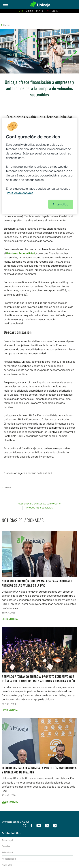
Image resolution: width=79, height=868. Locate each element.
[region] (39, 166)
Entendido (61, 204)
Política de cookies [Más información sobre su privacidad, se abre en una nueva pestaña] (20, 193)
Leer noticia (10, 619)
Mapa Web (7, 865)
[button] (5, 25)
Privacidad (7, 852)
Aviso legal (7, 840)
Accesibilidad (9, 859)
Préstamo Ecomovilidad (21, 253)
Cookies (6, 846)
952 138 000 (12, 833)
